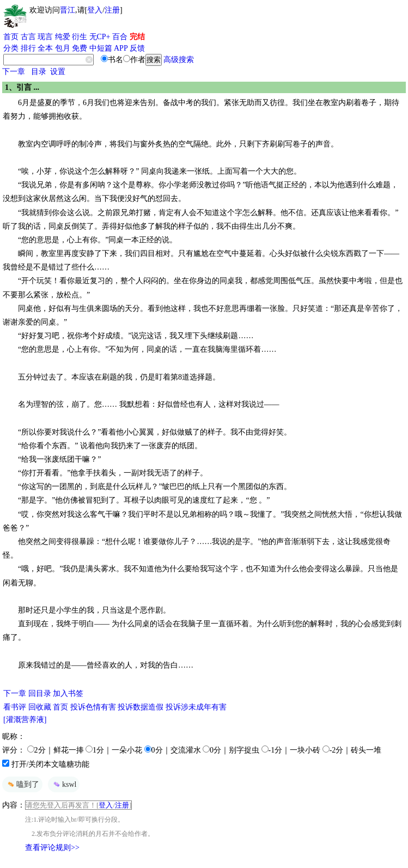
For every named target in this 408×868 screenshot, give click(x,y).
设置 (58, 72)
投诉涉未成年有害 (196, 707)
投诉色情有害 (93, 707)
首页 (11, 37)
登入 (95, 10)
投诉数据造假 (141, 707)
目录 (39, 72)
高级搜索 (179, 60)
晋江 (68, 10)
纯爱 (63, 37)
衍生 (80, 37)
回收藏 (40, 707)
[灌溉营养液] (25, 720)
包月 (63, 48)
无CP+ (100, 37)
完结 (137, 37)
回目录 (40, 693)
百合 (120, 37)
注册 (112, 10)
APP (121, 48)
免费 (80, 48)
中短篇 (101, 48)
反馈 (137, 48)
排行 (28, 48)
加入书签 (68, 693)
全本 (45, 48)
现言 (45, 37)
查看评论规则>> (52, 848)
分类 (11, 48)
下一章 (14, 72)
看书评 (15, 707)
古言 (28, 37)
